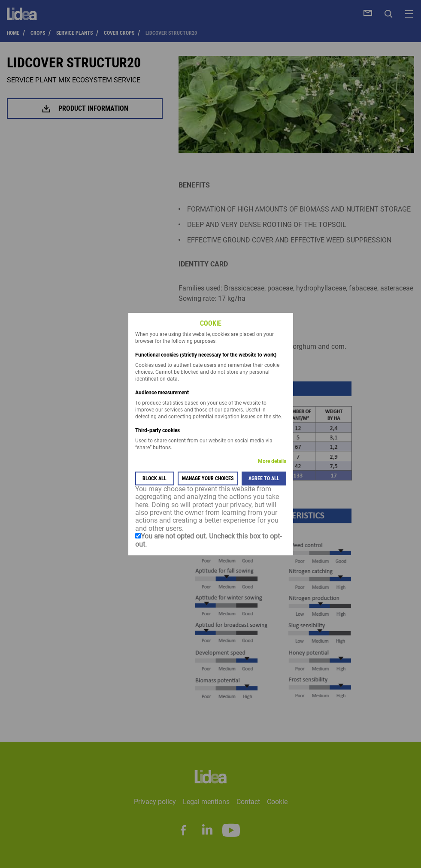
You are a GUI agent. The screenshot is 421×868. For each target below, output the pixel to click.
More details (272, 461)
